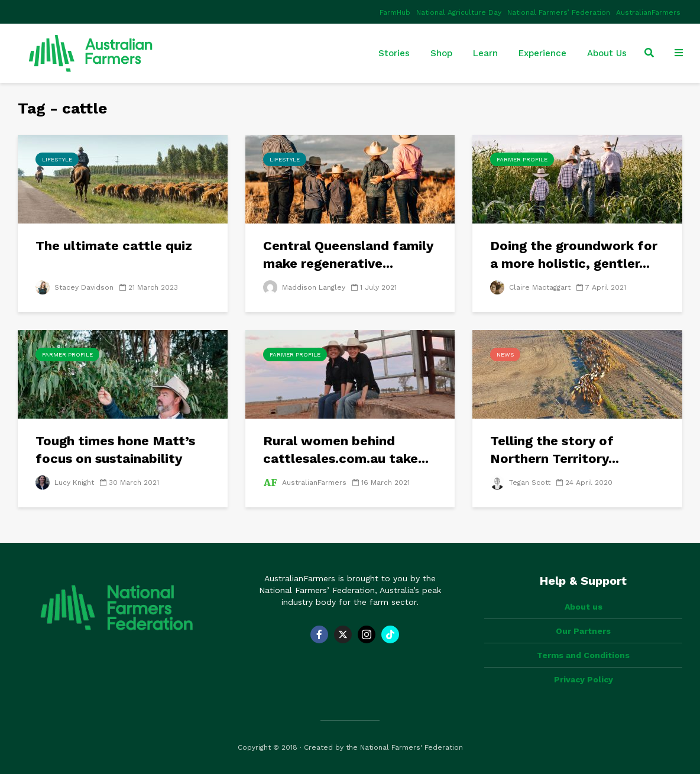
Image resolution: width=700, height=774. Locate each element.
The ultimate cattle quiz (114, 246)
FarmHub (395, 12)
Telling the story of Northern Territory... (555, 450)
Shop (441, 53)
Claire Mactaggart (530, 287)
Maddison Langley (304, 287)
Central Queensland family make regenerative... (348, 255)
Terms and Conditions (583, 655)
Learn (485, 53)
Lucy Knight (65, 482)
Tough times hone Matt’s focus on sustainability (115, 450)
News (505, 354)
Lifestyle (57, 159)
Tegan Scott (520, 482)
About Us (607, 53)
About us (584, 607)
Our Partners (583, 631)
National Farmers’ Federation (559, 12)
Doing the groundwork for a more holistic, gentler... (574, 255)
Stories (394, 53)
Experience (542, 53)
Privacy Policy (584, 679)
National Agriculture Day (459, 12)
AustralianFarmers (648, 12)
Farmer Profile (522, 159)
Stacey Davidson (74, 287)
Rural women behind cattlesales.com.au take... (346, 450)
